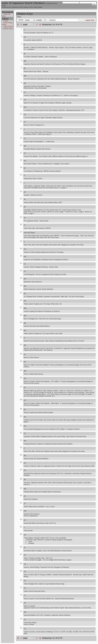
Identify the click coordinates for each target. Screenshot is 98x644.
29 (21, 249)
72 (21, 595)
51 (21, 425)
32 (21, 271)
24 (21, 206)
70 (21, 580)
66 (21, 547)
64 (21, 527)
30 (21, 256)
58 (21, 479)
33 (21, 278)
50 (21, 416)
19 (21, 167)
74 (21, 612)
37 (21, 308)
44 (21, 361)
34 (21, 285)
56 (21, 462)
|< (18, 24)
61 (21, 503)
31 (21, 263)
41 (21, 337)
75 (21, 619)
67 (21, 554)
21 (21, 182)
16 (21, 145)
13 (21, 121)
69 (21, 571)
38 (21, 315)
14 (21, 129)
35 (21, 293)
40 (21, 330)
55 (21, 455)
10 (21, 99)
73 (21, 602)
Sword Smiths (8, 26)
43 (21, 354)
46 (21, 378)
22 (21, 191)
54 (21, 448)
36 (21, 300)
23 (21, 199)
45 (21, 370)
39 (21, 322)
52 (21, 433)
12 (21, 114)
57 (21, 470)
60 (21, 496)
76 (21, 628)
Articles (6, 21)
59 (21, 488)
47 (21, 387)
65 (21, 534)
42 (21, 345)
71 (21, 588)
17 (21, 153)
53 (21, 440)
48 (21, 400)
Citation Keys (8, 28)
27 (21, 232)
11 (21, 107)
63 (21, 519)
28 (21, 241)
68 (21, 564)
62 (21, 510)
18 (21, 160)
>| (40, 24)
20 (21, 175)
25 (21, 217)
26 (21, 225)
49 (21, 409)
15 (21, 138)
